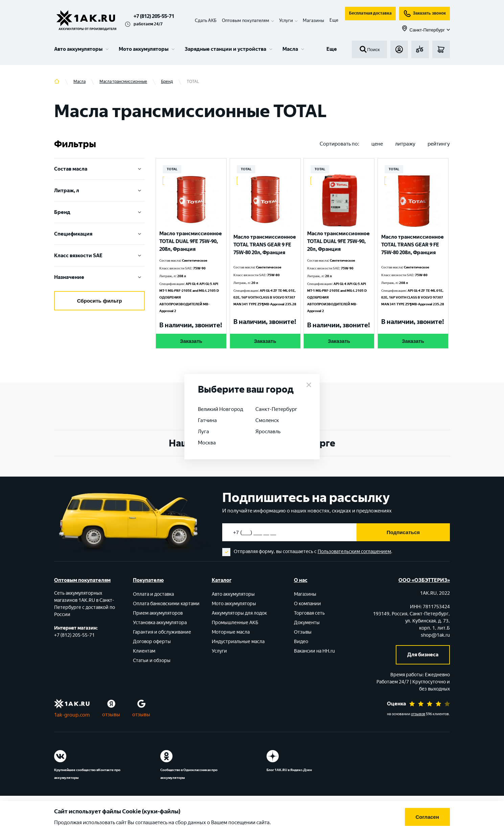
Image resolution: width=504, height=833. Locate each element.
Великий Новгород (221, 409)
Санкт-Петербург (276, 409)
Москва (207, 443)
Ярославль (268, 432)
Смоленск (267, 420)
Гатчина (207, 420)
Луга (203, 432)
